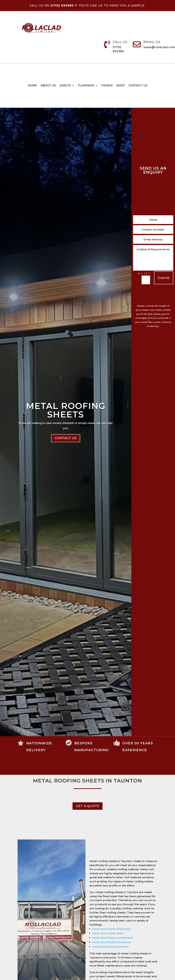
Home (32, 86)
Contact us (138, 86)
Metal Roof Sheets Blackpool (111, 929)
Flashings (86, 86)
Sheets (65, 86)
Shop (121, 86)
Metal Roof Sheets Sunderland (112, 938)
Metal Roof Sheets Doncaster (112, 942)
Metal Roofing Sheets (66, 447)
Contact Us (66, 475)
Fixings (107, 86)
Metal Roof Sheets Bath (108, 933)
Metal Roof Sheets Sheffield (110, 947)
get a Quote (87, 806)
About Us (48, 86)
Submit (164, 278)
